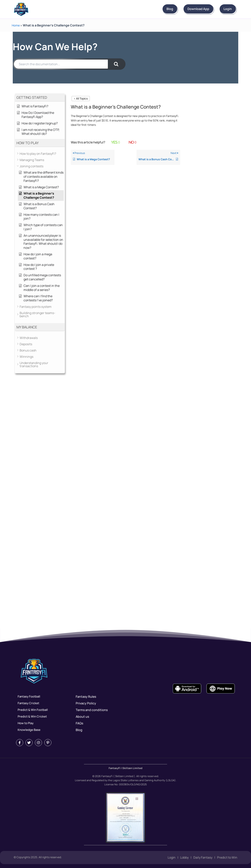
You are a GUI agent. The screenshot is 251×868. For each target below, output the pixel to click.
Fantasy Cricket (28, 703)
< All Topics (81, 98)
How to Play (25, 723)
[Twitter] (29, 743)
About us (82, 717)
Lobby (184, 858)
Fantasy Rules (86, 697)
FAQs (79, 723)
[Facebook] (20, 743)
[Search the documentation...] (61, 64)
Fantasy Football (28, 697)
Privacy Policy (86, 703)
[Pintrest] (48, 743)
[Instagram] (38, 743)
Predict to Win (227, 858)
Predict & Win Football (32, 710)
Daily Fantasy (203, 858)
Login (224, 9)
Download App (187, 9)
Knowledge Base (28, 730)
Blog (151, 9)
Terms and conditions (92, 710)
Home (16, 25)
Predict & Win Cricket (32, 717)
